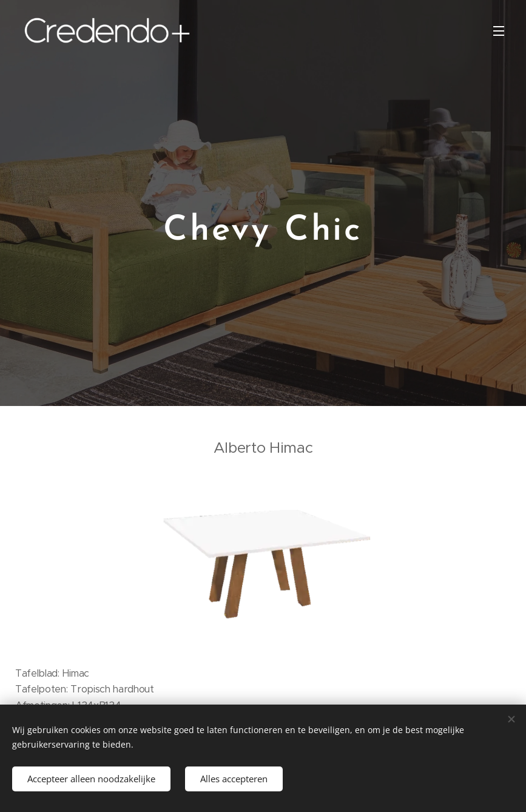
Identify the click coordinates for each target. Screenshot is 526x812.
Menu (499, 31)
